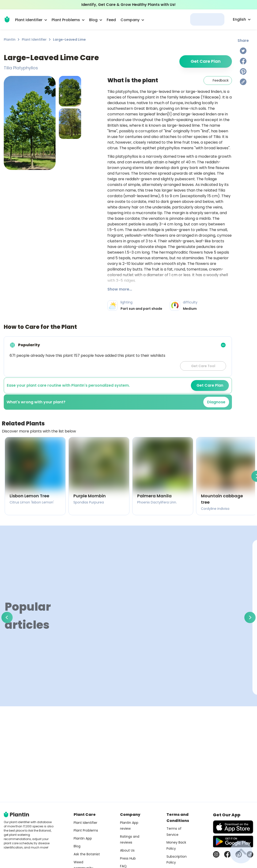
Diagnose (216, 402)
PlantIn (10, 39)
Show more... (120, 289)
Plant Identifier (34, 39)
